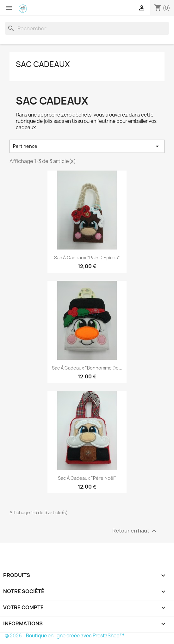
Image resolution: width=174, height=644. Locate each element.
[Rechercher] (87, 28)
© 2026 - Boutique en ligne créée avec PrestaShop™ (64, 636)
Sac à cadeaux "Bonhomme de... (87, 368)
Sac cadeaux (43, 64)
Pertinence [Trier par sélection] (87, 146)
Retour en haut (135, 531)
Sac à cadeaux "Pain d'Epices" (87, 258)
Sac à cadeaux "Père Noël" (87, 478)
